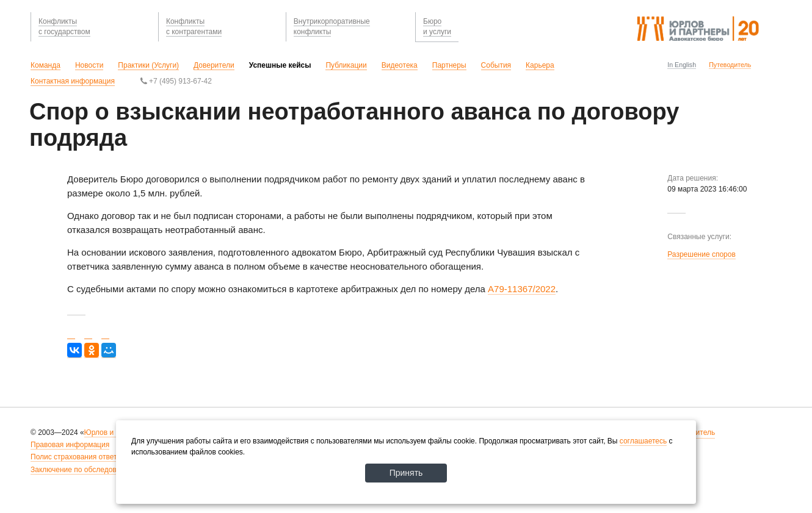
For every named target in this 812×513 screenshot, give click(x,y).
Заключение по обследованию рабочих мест (106, 470)
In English (682, 65)
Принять (406, 473)
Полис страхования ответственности (93, 457)
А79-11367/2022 (522, 289)
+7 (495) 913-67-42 (176, 81)
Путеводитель (730, 65)
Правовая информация (70, 445)
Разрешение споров (701, 254)
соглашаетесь (643, 441)
